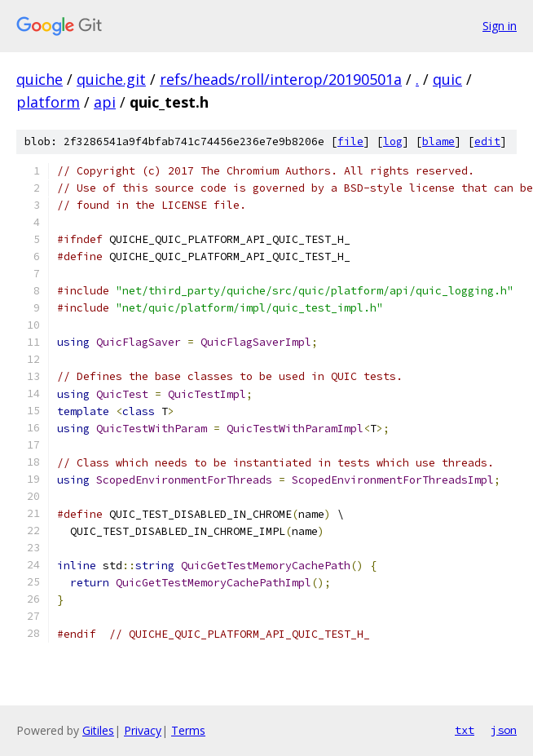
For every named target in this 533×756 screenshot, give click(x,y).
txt (465, 730)
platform (48, 102)
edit (487, 141)
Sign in (500, 26)
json (504, 730)
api (105, 102)
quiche (40, 79)
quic (447, 79)
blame (438, 141)
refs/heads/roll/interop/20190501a (281, 79)
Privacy (143, 730)
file (350, 141)
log (393, 141)
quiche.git (111, 79)
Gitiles (98, 730)
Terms (188, 730)
